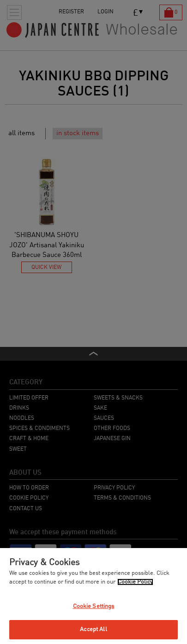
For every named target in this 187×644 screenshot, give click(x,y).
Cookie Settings (94, 606)
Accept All (93, 629)
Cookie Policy (135, 582)
